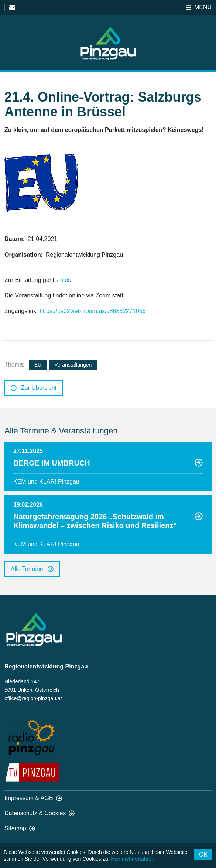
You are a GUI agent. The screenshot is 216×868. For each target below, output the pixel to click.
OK (203, 855)
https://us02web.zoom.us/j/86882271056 (92, 311)
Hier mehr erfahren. (133, 859)
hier (65, 280)
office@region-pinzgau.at (33, 698)
